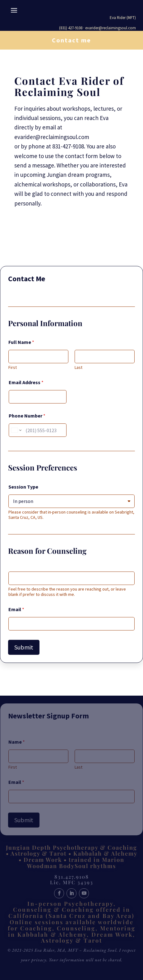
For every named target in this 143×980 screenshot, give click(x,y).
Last (78, 367)
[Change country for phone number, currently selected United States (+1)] (16, 430)
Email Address (26, 382)
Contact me (71, 40)
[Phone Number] (38, 430)
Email (16, 609)
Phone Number (27, 416)
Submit (24, 647)
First (13, 367)
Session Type (23, 487)
